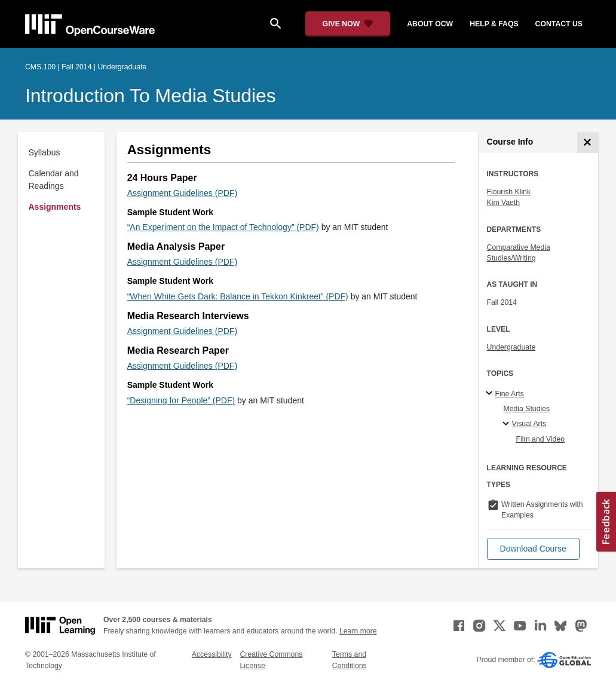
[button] (533, 549)
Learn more (358, 631)
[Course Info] (588, 143)
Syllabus (45, 152)
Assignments (55, 207)
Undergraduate (511, 347)
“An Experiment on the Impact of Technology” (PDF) (223, 227)
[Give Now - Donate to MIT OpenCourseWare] (348, 24)
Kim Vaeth (504, 203)
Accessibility (212, 654)
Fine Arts (510, 394)
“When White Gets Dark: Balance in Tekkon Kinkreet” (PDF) (238, 296)
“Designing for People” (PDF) (181, 400)
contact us (559, 24)
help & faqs (494, 24)
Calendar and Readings (54, 180)
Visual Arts (529, 424)
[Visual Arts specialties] (508, 424)
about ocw (430, 24)
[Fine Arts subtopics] (491, 394)
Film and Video (541, 439)
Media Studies (527, 409)
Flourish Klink (509, 192)
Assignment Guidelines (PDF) (182, 193)
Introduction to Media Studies (151, 96)
